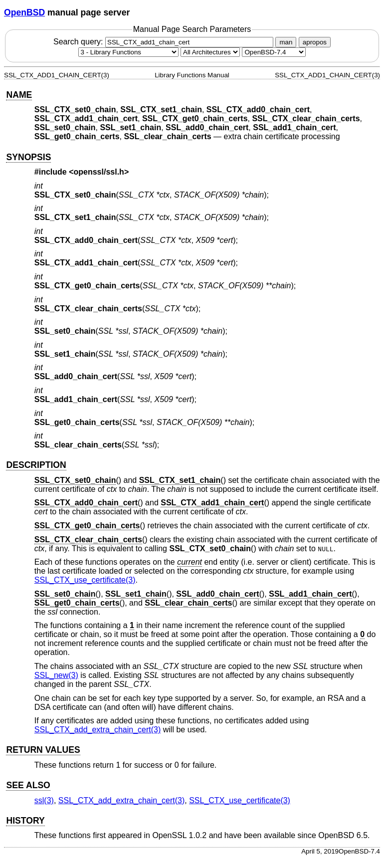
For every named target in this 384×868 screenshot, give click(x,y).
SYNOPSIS (28, 157)
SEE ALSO (28, 785)
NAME (19, 95)
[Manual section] (128, 52)
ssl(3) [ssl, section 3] (44, 800)
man (286, 42)
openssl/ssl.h (99, 172)
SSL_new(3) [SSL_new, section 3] (56, 675)
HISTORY (25, 821)
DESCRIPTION (36, 465)
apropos (315, 42)
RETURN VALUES (43, 750)
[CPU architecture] (210, 52)
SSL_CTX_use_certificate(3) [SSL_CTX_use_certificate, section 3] (85, 580)
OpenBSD (24, 12)
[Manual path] (274, 52)
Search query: (165, 42)
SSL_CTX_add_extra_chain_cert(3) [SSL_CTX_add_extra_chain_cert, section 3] (97, 730)
